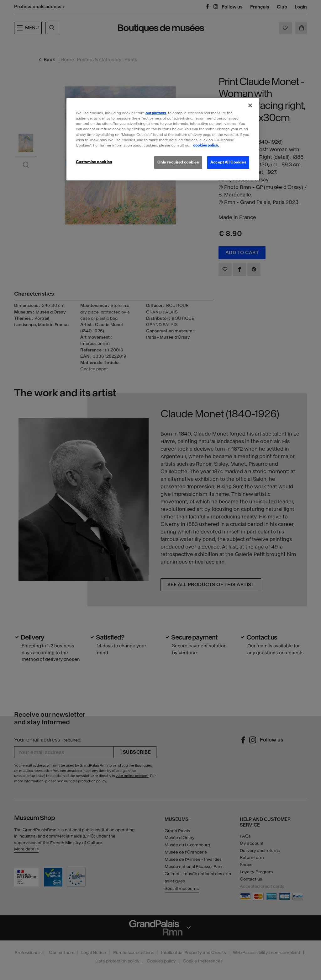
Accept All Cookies (228, 162)
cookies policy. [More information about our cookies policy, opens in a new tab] (206, 145)
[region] (163, 139)
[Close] (250, 105)
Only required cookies (178, 162)
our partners (156, 113)
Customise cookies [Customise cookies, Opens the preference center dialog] (94, 162)
